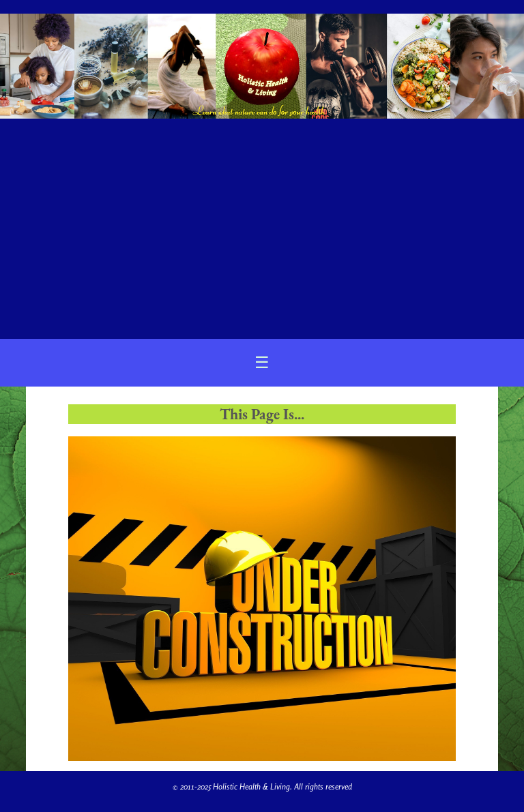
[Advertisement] (262, 223)
